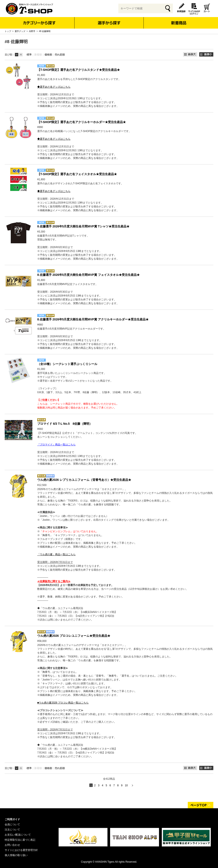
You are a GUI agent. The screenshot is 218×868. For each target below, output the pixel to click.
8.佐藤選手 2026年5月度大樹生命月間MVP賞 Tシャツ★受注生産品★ (83, 226)
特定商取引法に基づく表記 (20, 840)
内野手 (32, 31)
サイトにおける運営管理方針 (21, 850)
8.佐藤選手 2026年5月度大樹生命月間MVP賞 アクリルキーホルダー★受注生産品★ (93, 319)
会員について (12, 824)
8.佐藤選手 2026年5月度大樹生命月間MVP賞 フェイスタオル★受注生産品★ (88, 275)
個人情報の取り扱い (16, 855)
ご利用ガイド (12, 819)
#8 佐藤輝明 (45, 31)
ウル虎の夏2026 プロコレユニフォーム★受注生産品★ (74, 636)
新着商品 (179, 20)
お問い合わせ (12, 845)
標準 (29, 55)
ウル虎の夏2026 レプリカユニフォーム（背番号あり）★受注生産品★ (84, 480)
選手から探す (109, 23)
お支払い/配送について (18, 835)
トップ (8, 31)
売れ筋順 (60, 55)
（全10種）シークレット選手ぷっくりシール (67, 364)
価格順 (48, 55)
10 (126, 785)
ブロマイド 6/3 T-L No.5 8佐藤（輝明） (65, 424)
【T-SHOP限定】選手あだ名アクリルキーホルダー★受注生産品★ (82, 122)
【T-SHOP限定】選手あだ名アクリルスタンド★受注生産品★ (79, 70)
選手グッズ (20, 31)
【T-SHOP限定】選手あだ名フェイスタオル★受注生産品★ (77, 174)
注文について (12, 830)
